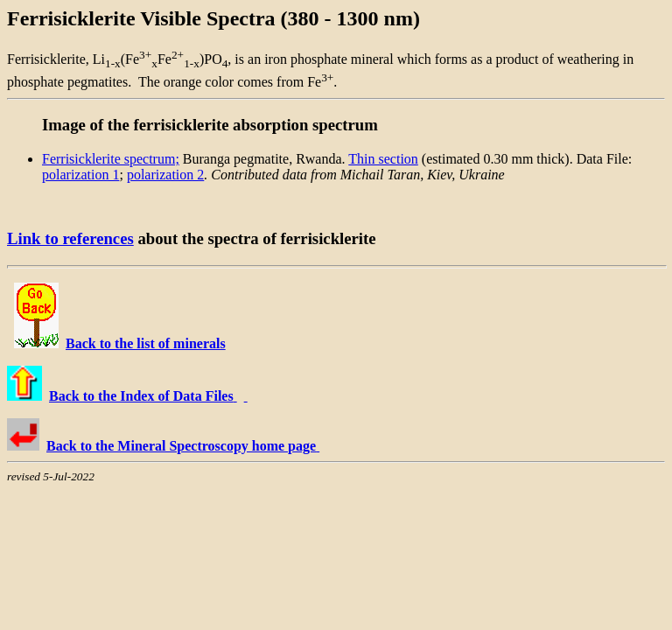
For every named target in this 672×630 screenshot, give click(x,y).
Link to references (70, 238)
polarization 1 (80, 175)
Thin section (383, 159)
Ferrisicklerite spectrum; (111, 159)
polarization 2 (165, 175)
